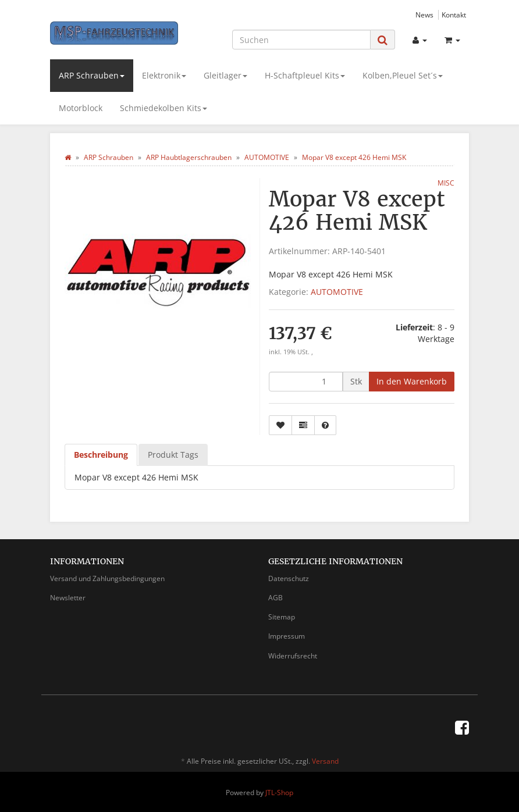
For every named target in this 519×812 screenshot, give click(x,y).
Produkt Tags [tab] (173, 455)
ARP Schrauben (92, 75)
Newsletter (68, 598)
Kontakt (454, 15)
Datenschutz (289, 578)
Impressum (287, 636)
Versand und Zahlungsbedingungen (107, 578)
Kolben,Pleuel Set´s (403, 75)
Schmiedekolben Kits (163, 108)
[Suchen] (301, 40)
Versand (325, 761)
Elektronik (164, 75)
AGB (276, 598)
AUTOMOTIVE (337, 292)
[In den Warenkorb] (412, 382)
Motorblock (81, 108)
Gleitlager (225, 75)
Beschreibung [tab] (101, 455)
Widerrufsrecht (293, 656)
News (424, 15)
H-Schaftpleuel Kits (305, 75)
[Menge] (306, 382)
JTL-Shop (279, 793)
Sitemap (282, 617)
